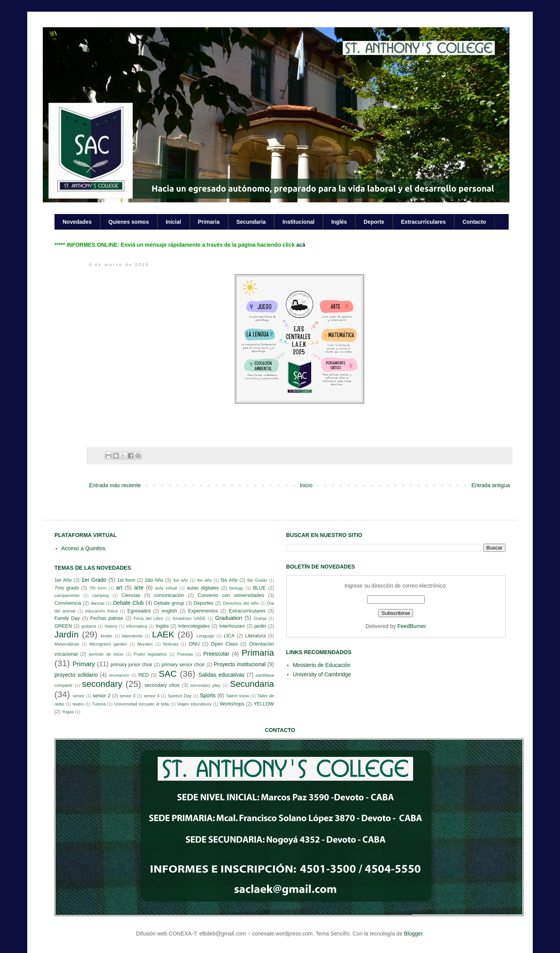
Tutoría (99, 704)
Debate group (169, 603)
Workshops (232, 704)
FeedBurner (412, 626)
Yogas (68, 712)
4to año (204, 580)
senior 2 (101, 696)
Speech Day (180, 696)
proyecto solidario (76, 675)
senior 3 (128, 696)
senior (79, 696)
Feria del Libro (149, 618)
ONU (194, 644)
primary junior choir (131, 665)
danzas (98, 603)
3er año (181, 580)
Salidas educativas (221, 675)
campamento (67, 595)
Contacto (474, 222)
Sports (208, 695)
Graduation (228, 618)
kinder (107, 636)
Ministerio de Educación (322, 665)
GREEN (63, 626)
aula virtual (166, 588)
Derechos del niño (241, 603)
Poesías (185, 654)
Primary (84, 664)
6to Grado (257, 580)
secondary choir (162, 685)
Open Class (224, 644)
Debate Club (129, 603)
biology (236, 588)
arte (139, 588)
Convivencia (68, 603)
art (119, 588)
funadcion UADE (189, 618)
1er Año (63, 580)
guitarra (89, 626)
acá (301, 245)
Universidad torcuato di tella (142, 704)
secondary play (205, 685)
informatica (137, 626)
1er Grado (94, 580)
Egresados (139, 611)
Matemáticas (67, 644)
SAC (168, 674)
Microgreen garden (108, 644)
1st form (126, 580)
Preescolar (216, 654)
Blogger (413, 934)
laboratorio (132, 636)
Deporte (374, 222)
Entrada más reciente (115, 485)
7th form (98, 588)
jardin (260, 626)
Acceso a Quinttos (84, 548)
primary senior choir (183, 665)
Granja (260, 618)
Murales (145, 644)
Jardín (66, 634)
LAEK (163, 634)
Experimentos (203, 611)
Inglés (339, 222)
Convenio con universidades (231, 595)
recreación (119, 675)
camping (100, 595)
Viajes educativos (194, 704)
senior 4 (151, 696)
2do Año (154, 580)
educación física (101, 611)
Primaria (209, 222)
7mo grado (67, 588)
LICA (229, 636)
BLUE (259, 588)
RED (144, 675)
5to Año (229, 580)
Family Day (67, 618)
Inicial (173, 222)
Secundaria (251, 222)
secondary (102, 684)
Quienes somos (129, 222)
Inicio (306, 485)
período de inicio (106, 654)
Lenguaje (205, 636)
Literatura (255, 636)
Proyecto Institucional (240, 664)
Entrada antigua (491, 485)
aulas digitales (203, 588)
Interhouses (232, 626)
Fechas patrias (107, 618)
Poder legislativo (150, 654)
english (170, 611)
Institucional (298, 222)
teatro (78, 704)
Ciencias (131, 595)
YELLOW (264, 704)
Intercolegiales (194, 626)
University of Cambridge (322, 674)
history (111, 626)
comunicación (169, 595)
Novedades (77, 222)
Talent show (238, 696)
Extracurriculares (423, 222)
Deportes (204, 603)
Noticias (171, 644)
